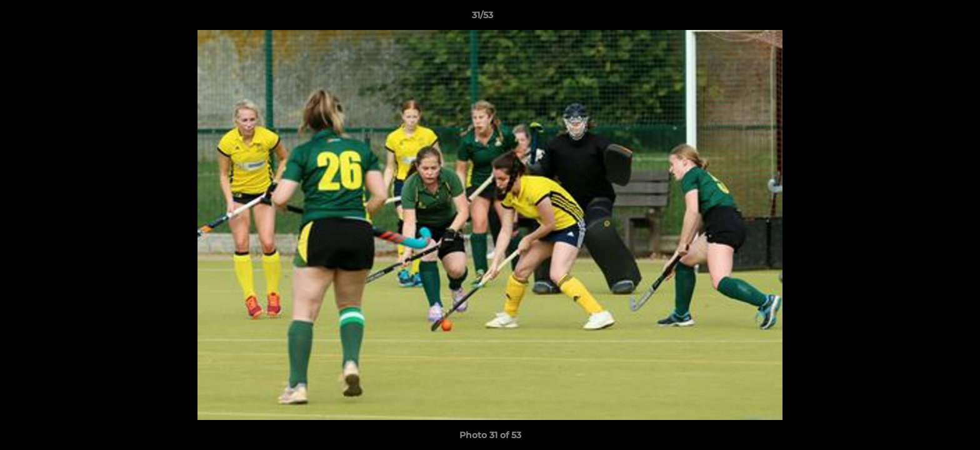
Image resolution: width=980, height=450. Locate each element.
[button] (927, 18)
